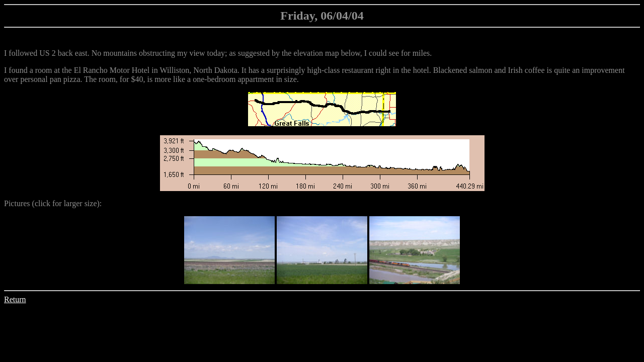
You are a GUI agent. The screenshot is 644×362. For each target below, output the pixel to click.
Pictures (17, 203)
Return (15, 299)
